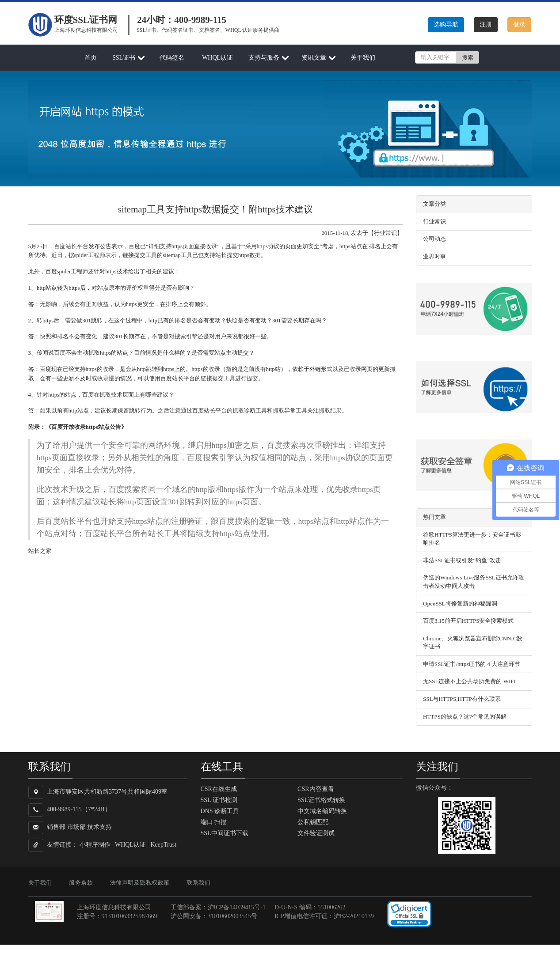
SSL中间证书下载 (225, 833)
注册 (486, 25)
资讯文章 (314, 58)
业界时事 (434, 256)
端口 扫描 (214, 822)
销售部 (56, 827)
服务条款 (81, 883)
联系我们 (198, 883)
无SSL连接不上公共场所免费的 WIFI (469, 681)
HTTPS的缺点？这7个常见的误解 (465, 717)
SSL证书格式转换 (321, 800)
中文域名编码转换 (322, 811)
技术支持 (99, 827)
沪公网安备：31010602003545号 (214, 916)
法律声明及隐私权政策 (140, 883)
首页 (91, 58)
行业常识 (434, 221)
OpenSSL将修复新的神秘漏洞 (460, 604)
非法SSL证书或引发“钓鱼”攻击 (462, 560)
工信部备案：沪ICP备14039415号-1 (218, 907)
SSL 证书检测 (219, 800)
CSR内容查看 (316, 789)
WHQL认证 (217, 58)
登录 (519, 25)
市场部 (76, 827)
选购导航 (446, 25)
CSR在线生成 (219, 789)
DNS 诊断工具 (220, 811)
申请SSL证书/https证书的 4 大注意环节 (472, 664)
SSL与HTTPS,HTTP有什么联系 (462, 699)
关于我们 (363, 58)
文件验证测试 (316, 833)
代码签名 (172, 58)
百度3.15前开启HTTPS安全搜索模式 (468, 621)
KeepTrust (164, 845)
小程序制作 (95, 845)
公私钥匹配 (313, 822)
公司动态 (434, 239)
